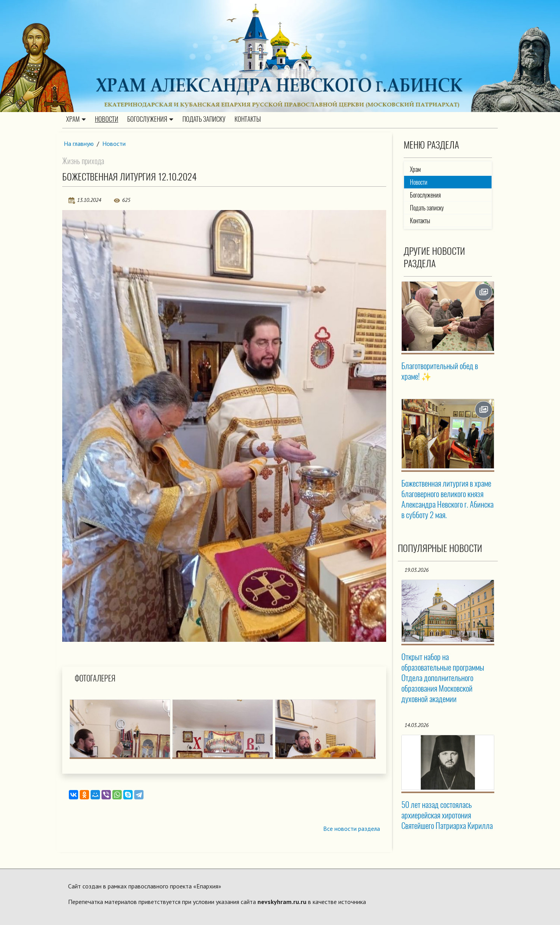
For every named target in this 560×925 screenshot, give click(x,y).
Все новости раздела (351, 829)
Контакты (248, 119)
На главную (79, 144)
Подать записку (204, 119)
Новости (107, 119)
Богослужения (150, 119)
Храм (76, 119)
